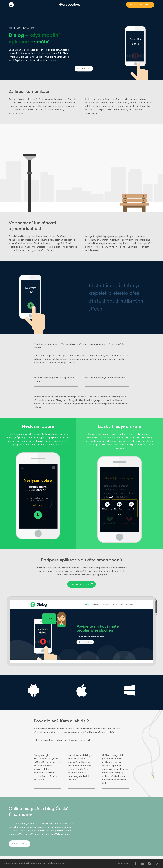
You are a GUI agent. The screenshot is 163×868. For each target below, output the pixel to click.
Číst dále (84, 69)
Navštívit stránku (81, 584)
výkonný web (140, 5)
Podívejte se (20, 844)
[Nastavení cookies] (56, 863)
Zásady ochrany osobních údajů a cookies (25, 863)
